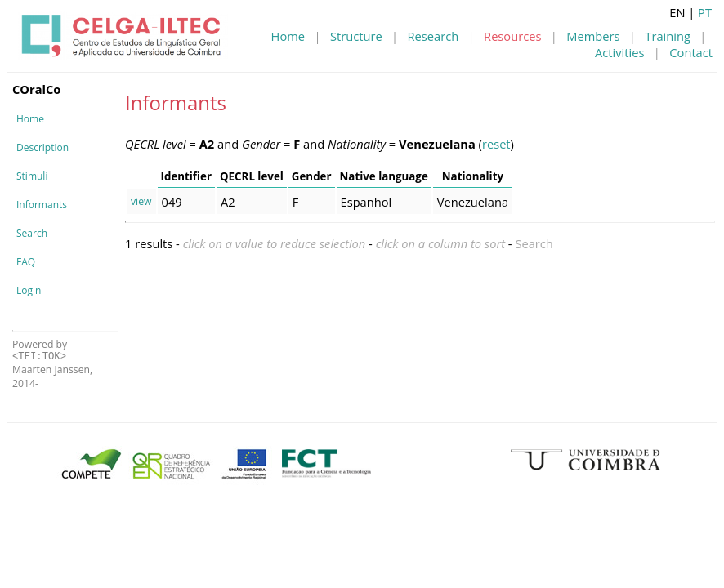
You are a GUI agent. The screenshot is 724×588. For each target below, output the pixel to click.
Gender (312, 176)
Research (434, 36)
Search (32, 233)
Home (288, 36)
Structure (356, 36)
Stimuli (32, 176)
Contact (691, 52)
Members (593, 36)
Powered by (40, 350)
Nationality (473, 176)
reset (496, 144)
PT (705, 12)
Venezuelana (473, 202)
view (141, 201)
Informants (42, 205)
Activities (619, 52)
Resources (512, 36)
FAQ (26, 262)
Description (42, 147)
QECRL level (252, 176)
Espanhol (366, 202)
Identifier (186, 176)
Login (29, 290)
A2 (228, 202)
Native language (384, 176)
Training (668, 36)
